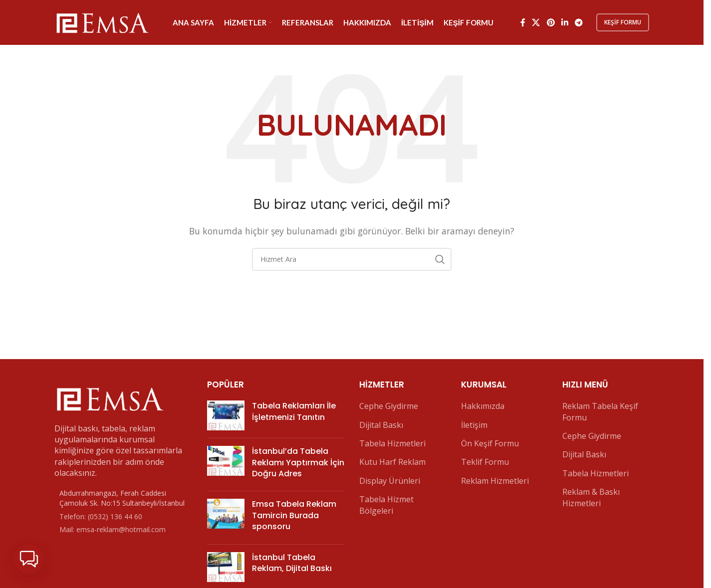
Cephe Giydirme (389, 406)
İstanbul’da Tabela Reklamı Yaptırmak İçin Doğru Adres (298, 462)
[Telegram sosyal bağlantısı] (579, 22)
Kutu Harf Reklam (392, 462)
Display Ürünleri (390, 481)
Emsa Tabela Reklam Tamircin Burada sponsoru (294, 515)
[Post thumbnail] (226, 415)
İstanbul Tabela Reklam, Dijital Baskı (292, 563)
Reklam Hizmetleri (495, 481)
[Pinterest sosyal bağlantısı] (551, 22)
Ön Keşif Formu (490, 443)
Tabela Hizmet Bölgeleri (386, 505)
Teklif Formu (485, 462)
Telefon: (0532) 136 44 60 (101, 516)
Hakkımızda (483, 406)
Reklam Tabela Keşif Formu (600, 411)
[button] (29, 559)
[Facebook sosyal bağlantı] (523, 22)
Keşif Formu (623, 22)
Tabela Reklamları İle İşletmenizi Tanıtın (294, 411)
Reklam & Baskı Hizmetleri (591, 497)
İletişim (474, 425)
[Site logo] (102, 21)
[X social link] (536, 22)
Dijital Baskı (381, 425)
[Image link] (109, 397)
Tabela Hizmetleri (392, 443)
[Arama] (352, 259)
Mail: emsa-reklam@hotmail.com (113, 529)
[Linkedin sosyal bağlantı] (565, 22)
